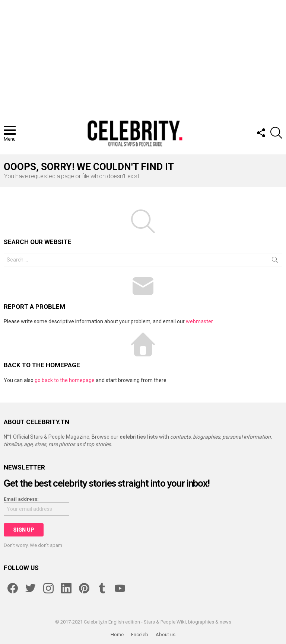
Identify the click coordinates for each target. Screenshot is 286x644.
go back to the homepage (65, 380)
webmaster (199, 321)
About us (166, 635)
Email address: (21, 499)
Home (117, 635)
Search (275, 261)
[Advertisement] (143, 56)
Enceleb (140, 635)
